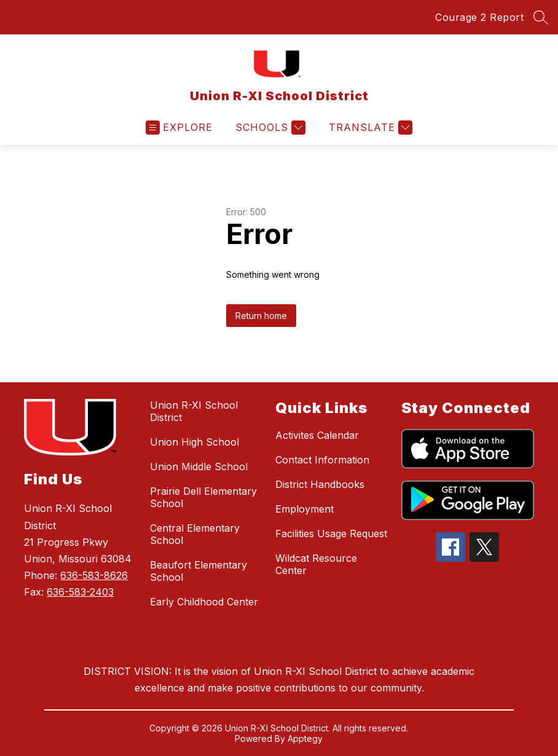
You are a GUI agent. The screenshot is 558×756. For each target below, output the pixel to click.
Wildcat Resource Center (316, 564)
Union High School (195, 442)
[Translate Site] (369, 128)
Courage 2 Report (479, 17)
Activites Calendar (317, 435)
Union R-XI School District (194, 411)
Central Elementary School (195, 534)
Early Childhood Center (204, 602)
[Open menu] (179, 128)
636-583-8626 (94, 575)
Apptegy (305, 738)
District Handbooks (320, 484)
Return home (261, 316)
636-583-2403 (80, 592)
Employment (305, 509)
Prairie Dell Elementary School (203, 497)
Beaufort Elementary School (198, 571)
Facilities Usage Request (331, 534)
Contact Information (322, 460)
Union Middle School (199, 467)
